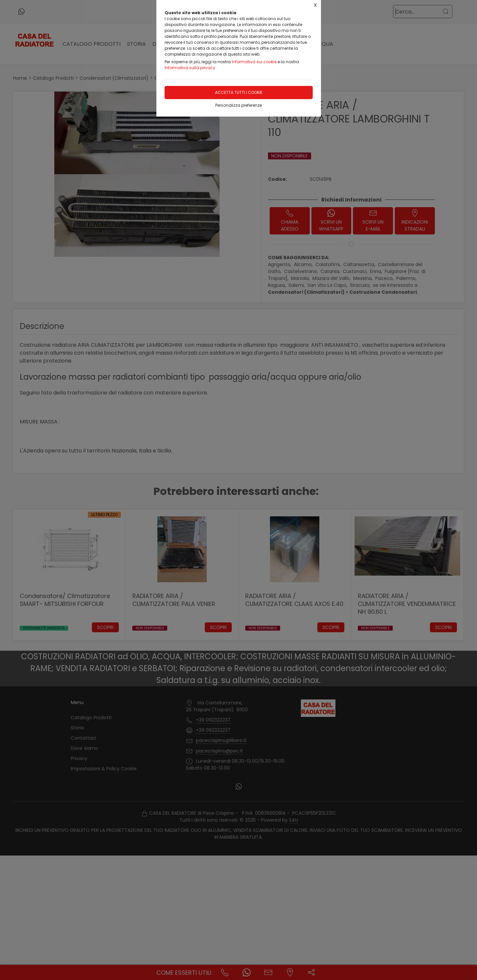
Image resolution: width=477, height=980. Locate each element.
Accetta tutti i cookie (239, 92)
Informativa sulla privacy (190, 68)
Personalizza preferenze (238, 105)
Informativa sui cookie (254, 62)
